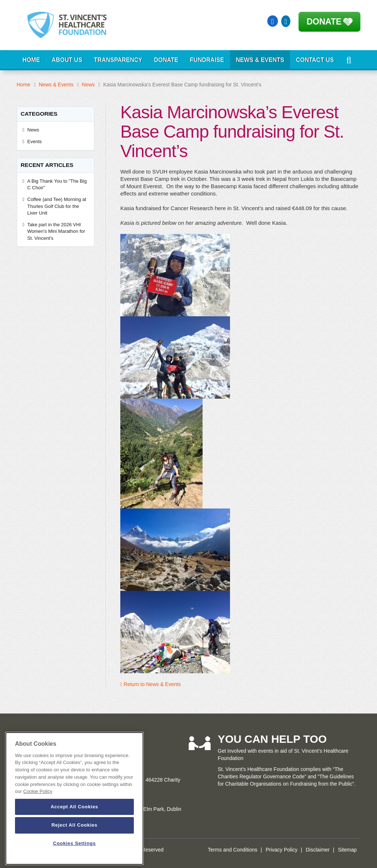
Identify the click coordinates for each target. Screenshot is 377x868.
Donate (324, 22)
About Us (67, 60)
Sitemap (347, 850)
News (88, 85)
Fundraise (207, 60)
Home (31, 60)
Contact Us (315, 60)
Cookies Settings (74, 843)
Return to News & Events (150, 684)
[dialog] (74, 798)
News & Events (260, 60)
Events (35, 141)
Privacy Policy (281, 850)
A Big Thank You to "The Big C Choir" (57, 185)
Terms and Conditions (232, 850)
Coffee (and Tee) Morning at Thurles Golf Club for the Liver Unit (57, 206)
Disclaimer (318, 850)
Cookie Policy (38, 791)
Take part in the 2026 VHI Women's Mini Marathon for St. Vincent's (56, 231)
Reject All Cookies (75, 825)
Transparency (118, 60)
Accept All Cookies (74, 807)
